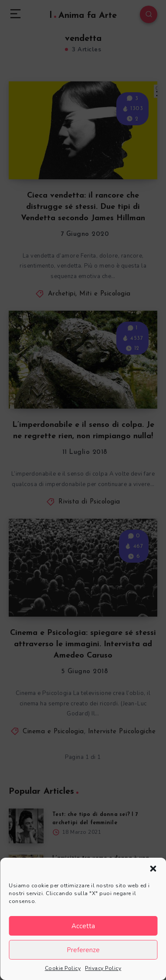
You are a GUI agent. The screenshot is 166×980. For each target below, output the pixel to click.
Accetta (83, 926)
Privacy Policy (103, 968)
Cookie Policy (63, 968)
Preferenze (83, 950)
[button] (153, 869)
